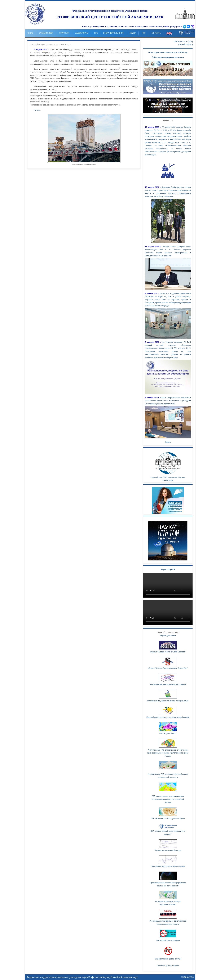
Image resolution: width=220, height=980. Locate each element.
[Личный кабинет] (186, 44)
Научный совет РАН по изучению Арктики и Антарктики (168, 466)
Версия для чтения (168, 635)
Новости (168, 121)
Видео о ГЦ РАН (168, 570)
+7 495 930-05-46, (136, 27)
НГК (96, 33)
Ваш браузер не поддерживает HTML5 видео (168, 585)
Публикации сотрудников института (168, 57)
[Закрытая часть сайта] (183, 41)
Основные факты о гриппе (168, 966)
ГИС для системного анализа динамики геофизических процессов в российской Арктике (168, 799)
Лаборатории (82, 33)
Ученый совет (46, 33)
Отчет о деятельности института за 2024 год (168, 52)
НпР (144, 33)
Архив (168, 442)
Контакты (156, 33)
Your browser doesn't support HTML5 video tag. (168, 105)
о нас (30, 33)
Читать (37, 110)
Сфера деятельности (114, 33)
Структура (64, 33)
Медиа (133, 33)
